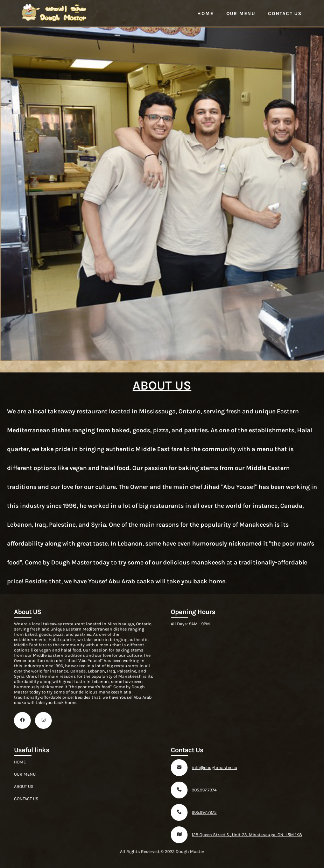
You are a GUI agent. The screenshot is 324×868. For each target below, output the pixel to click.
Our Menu (241, 13)
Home (205, 13)
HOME (20, 762)
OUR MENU (25, 774)
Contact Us (285, 13)
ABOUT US (24, 786)
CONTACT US (26, 799)
